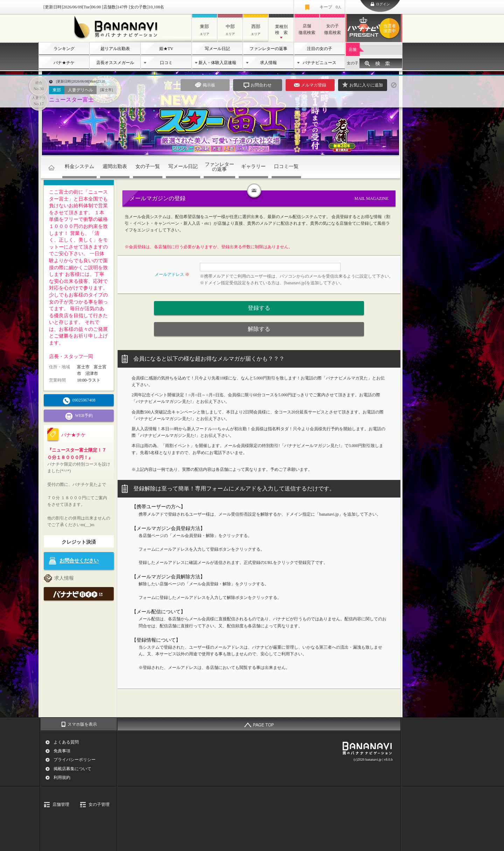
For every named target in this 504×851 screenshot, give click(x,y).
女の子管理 (99, 804)
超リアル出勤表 (115, 49)
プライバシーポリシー (75, 760)
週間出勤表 (115, 166)
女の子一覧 (148, 166)
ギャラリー (253, 166)
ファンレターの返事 (268, 49)
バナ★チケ (64, 63)
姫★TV (166, 49)
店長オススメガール (115, 63)
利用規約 (62, 777)
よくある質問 (66, 742)
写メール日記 (217, 49)
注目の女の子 (320, 49)
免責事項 (62, 751)
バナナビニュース (320, 63)
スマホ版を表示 (82, 724)
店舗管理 (61, 804)
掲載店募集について (72, 769)
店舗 (352, 49)
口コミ (166, 63)
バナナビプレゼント (391, 28)
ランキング (64, 49)
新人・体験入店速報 (217, 63)
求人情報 (268, 63)
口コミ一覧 (286, 166)
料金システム (79, 166)
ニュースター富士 (71, 100)
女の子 (353, 63)
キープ (330, 7)
